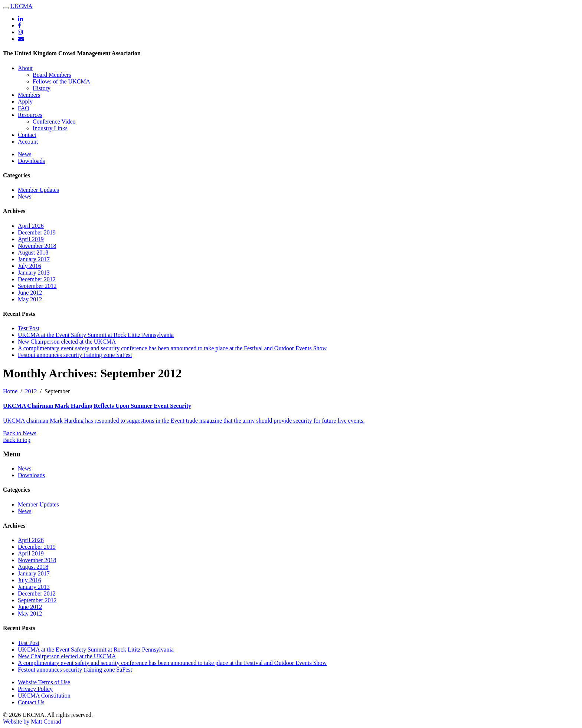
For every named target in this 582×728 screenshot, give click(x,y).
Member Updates (38, 190)
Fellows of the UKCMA (61, 81)
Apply (25, 101)
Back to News (20, 433)
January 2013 (34, 273)
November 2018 (37, 246)
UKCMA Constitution (44, 696)
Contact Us (31, 702)
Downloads (31, 161)
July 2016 (30, 266)
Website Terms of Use (44, 682)
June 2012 (30, 293)
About (25, 68)
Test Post (29, 328)
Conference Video (54, 122)
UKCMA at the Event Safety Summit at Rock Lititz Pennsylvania (96, 335)
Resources (30, 115)
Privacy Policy (35, 689)
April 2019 (31, 239)
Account (28, 142)
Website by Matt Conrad (32, 722)
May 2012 (30, 299)
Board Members (52, 75)
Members (29, 95)
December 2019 (37, 232)
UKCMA (22, 6)
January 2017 (34, 259)
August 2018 (33, 252)
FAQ (24, 108)
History (42, 88)
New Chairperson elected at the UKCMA (67, 342)
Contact (27, 135)
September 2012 (37, 286)
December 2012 (37, 279)
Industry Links (50, 128)
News (24, 154)
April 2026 (31, 226)
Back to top (17, 440)
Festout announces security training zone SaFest (75, 355)
